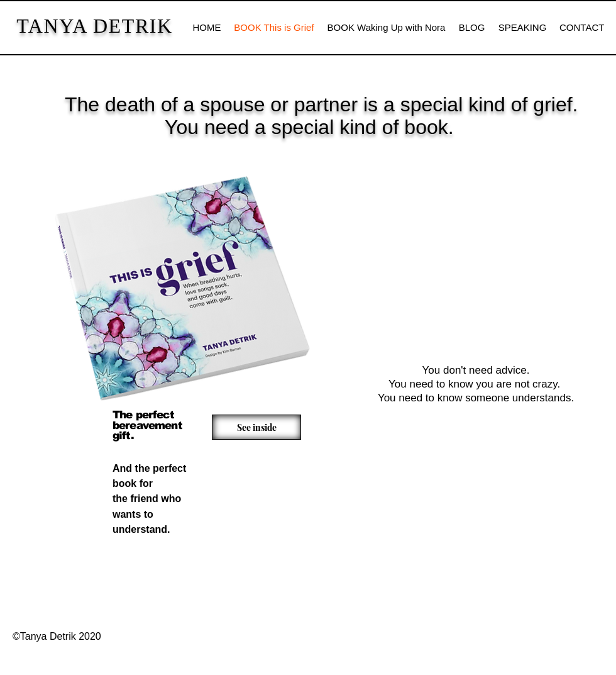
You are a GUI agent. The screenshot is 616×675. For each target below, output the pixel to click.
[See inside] (256, 427)
